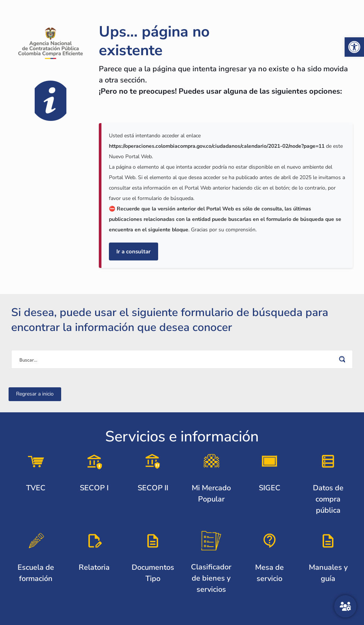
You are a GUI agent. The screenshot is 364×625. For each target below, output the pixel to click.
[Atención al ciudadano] (345, 606)
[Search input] (177, 359)
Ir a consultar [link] (134, 251)
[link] (354, 47)
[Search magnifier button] (343, 359)
